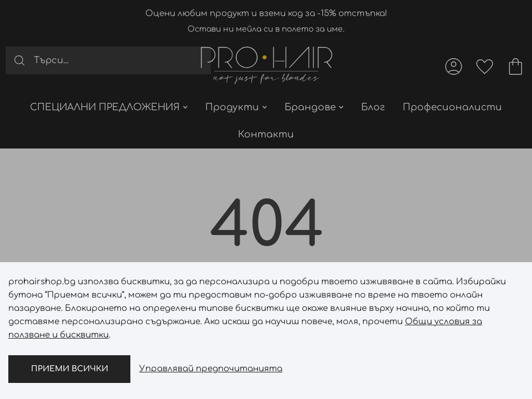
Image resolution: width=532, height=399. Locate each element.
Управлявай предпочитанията (211, 369)
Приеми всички (70, 369)
